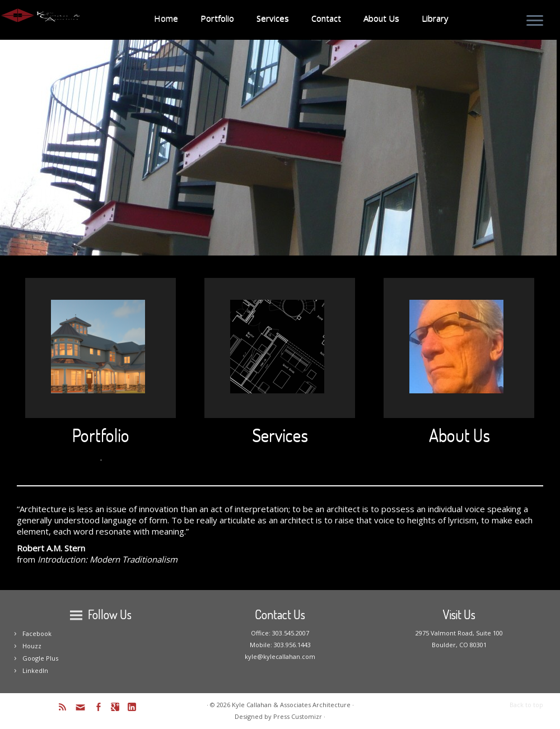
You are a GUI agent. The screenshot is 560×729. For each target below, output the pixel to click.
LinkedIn (35, 670)
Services (273, 18)
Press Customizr (298, 716)
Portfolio (217, 18)
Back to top (526, 705)
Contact (326, 18)
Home (166, 18)
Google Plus (40, 658)
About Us (381, 18)
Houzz (32, 646)
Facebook (37, 633)
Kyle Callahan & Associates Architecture (291, 705)
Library (435, 18)
